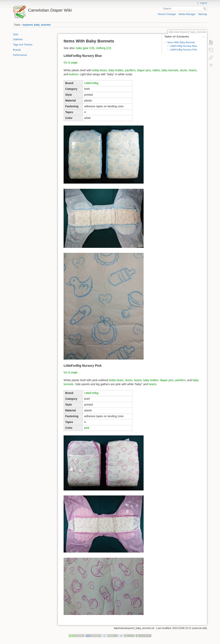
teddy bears (99, 70)
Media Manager (187, 14)
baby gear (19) (85, 48)
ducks (183, 70)
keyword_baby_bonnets (37, 25)
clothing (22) (103, 48)
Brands (17, 50)
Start (16, 34)
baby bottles (116, 70)
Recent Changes (167, 14)
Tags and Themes (23, 45)
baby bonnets (170, 70)
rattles (156, 70)
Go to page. (71, 62)
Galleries (18, 39)
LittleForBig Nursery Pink (183, 50)
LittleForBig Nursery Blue (183, 46)
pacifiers (130, 70)
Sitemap (202, 14)
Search (205, 9)
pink (87, 428)
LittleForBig (91, 83)
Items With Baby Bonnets (181, 42)
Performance (20, 55)
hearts (193, 70)
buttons (74, 74)
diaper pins (144, 70)
